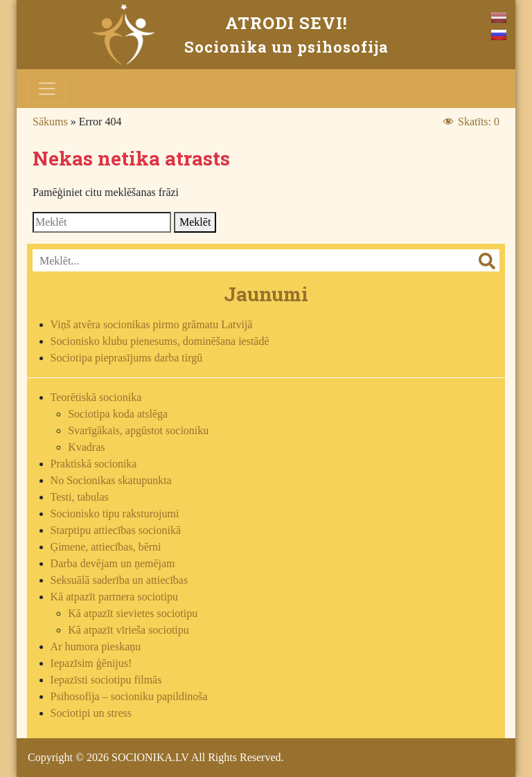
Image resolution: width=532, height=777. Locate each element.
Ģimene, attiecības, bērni (106, 547)
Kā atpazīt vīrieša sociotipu (128, 630)
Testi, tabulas (80, 497)
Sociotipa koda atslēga (118, 414)
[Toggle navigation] (47, 89)
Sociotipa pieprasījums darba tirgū (127, 358)
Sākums (50, 122)
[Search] (102, 222)
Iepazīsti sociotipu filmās (106, 680)
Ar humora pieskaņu (96, 646)
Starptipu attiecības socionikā (116, 530)
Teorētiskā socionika (96, 397)
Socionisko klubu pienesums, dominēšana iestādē (160, 341)
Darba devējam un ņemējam (113, 563)
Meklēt (195, 222)
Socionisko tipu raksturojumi (115, 513)
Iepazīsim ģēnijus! (91, 663)
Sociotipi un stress (91, 713)
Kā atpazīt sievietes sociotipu (133, 613)
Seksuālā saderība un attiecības (119, 580)
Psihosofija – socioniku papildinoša (129, 696)
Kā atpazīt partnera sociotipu (114, 597)
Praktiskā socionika (94, 464)
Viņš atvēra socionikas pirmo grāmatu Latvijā (152, 324)
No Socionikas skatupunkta (111, 480)
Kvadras (86, 447)
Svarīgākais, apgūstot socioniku (138, 430)
